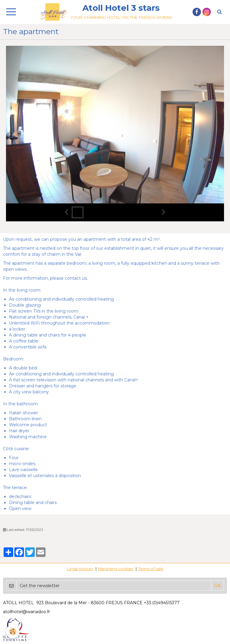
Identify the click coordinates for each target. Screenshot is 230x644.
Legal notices (80, 569)
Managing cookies (116, 569)
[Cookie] (13, 632)
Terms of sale (151, 569)
